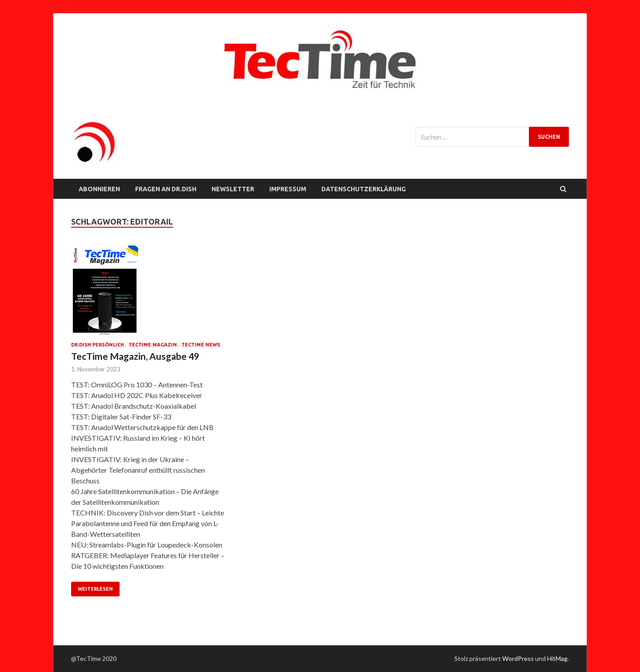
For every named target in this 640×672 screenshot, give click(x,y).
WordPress (518, 658)
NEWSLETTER (233, 189)
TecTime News (201, 345)
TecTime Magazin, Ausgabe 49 (135, 356)
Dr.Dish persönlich (98, 345)
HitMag (557, 658)
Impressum (288, 189)
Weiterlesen (95, 589)
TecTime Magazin (153, 345)
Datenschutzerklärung (364, 189)
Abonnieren (99, 189)
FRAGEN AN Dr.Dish (166, 189)
